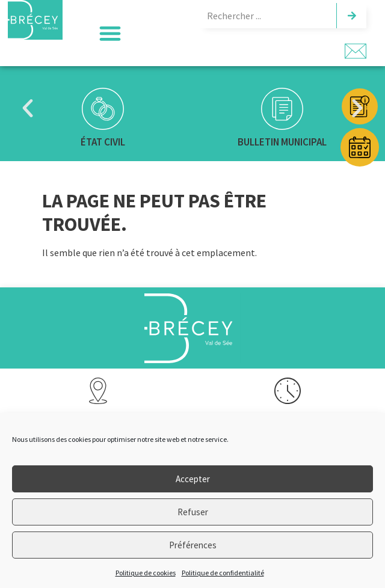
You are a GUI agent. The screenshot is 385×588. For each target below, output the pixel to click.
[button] (110, 33)
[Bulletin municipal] (282, 109)
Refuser (193, 512)
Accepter (193, 479)
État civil (103, 142)
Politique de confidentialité (223, 573)
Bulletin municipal (282, 142)
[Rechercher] (351, 16)
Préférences (193, 545)
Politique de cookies (146, 573)
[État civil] (103, 109)
